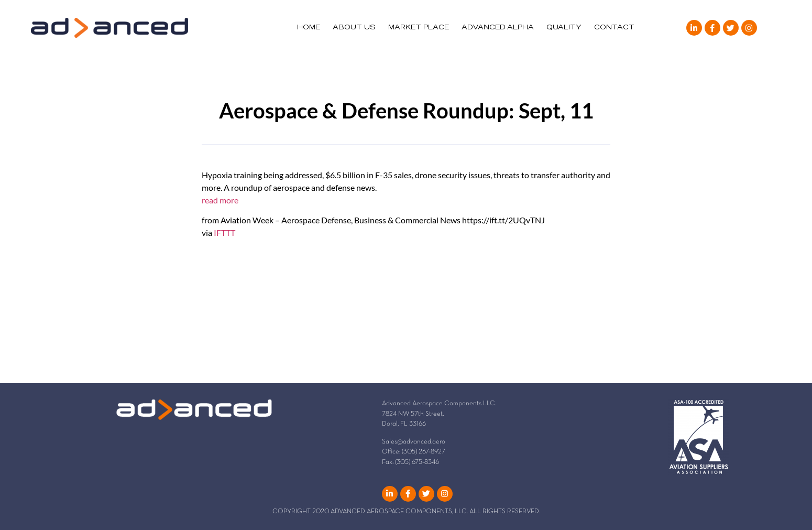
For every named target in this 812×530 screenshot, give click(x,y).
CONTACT (614, 28)
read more (220, 200)
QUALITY (564, 28)
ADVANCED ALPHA (498, 28)
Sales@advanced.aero (414, 442)
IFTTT (224, 232)
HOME (309, 28)
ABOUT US (354, 28)
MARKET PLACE (419, 28)
